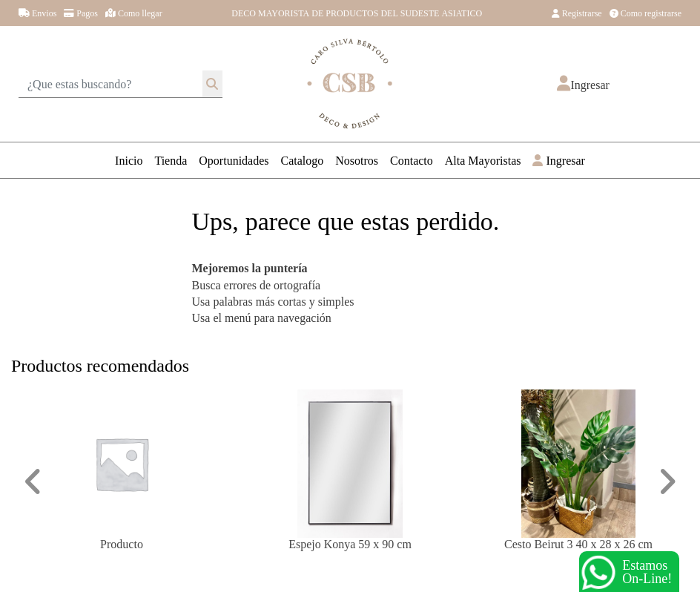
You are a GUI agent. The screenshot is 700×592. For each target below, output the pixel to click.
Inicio (129, 160)
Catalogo (303, 160)
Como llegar (134, 13)
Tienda (171, 160)
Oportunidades (234, 160)
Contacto (412, 160)
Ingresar (558, 160)
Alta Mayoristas (483, 160)
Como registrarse (645, 13)
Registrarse (577, 13)
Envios (37, 13)
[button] (583, 84)
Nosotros (357, 160)
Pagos (81, 13)
